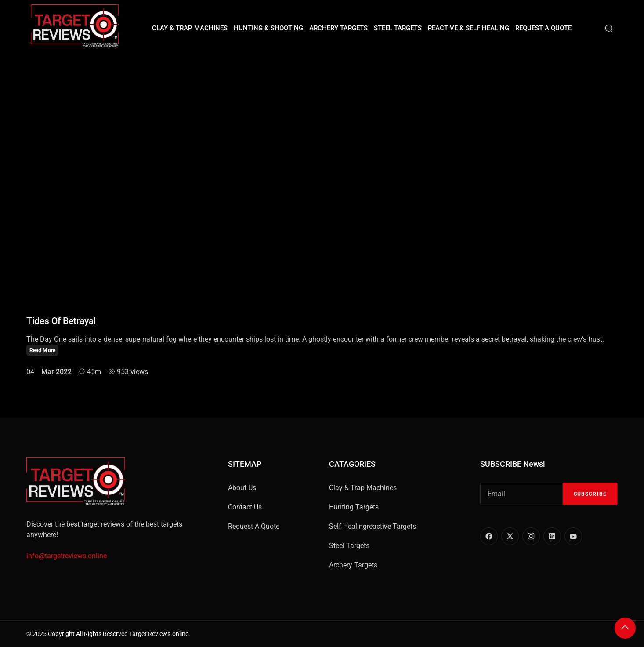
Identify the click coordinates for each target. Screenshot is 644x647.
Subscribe (590, 494)
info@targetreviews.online (67, 556)
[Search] (609, 28)
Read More (42, 350)
